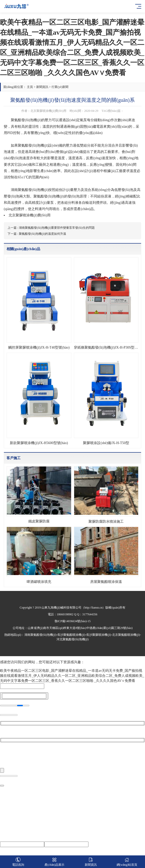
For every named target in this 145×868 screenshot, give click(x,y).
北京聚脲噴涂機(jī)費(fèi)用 (30, 215)
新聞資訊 (42, 87)
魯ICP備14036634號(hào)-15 (73, 621)
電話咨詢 (18, 862)
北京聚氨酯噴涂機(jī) (126, 635)
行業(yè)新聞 (60, 87)
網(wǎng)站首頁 (127, 862)
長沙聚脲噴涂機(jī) (99, 635)
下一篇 (37, 234)
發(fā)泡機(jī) (31, 120)
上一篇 (51, 228)
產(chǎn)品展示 (54, 862)
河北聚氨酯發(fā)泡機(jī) (73, 639)
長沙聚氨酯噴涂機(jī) (71, 635)
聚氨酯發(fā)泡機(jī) (33, 145)
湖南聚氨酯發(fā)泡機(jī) (40, 635)
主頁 (30, 87)
